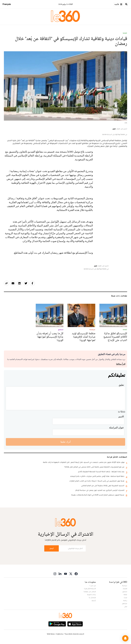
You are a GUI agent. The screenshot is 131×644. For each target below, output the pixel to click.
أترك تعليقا (66, 442)
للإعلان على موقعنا (90, 592)
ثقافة (125, 33)
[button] (125, 638)
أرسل (52, 548)
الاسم (121, 416)
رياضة (125, 600)
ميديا (125, 598)
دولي (126, 606)
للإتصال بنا (92, 598)
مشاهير (125, 603)
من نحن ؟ (93, 586)
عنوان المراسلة (117, 427)
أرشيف (94, 600)
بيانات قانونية (91, 595)
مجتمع (125, 592)
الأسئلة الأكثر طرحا (90, 589)
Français (7, 4)
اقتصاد (125, 589)
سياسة (125, 586)
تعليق (121, 385)
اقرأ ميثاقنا (121, 364)
